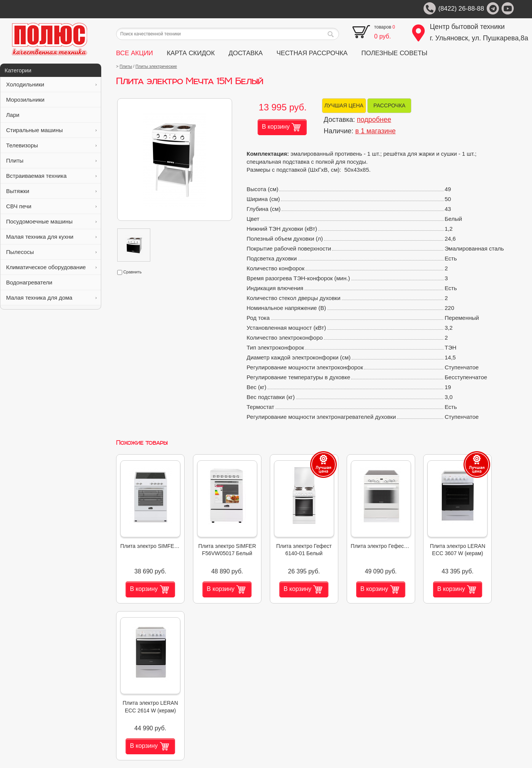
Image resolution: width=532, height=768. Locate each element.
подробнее (374, 120)
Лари (51, 115)
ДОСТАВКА (246, 53)
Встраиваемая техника (51, 176)
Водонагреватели (51, 282)
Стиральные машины (51, 130)
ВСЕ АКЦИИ (135, 53)
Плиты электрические (156, 66)
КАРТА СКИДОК (191, 53)
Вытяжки (51, 191)
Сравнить (129, 272)
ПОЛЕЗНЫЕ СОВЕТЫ (394, 53)
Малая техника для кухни (51, 237)
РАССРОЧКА (389, 105)
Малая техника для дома (51, 298)
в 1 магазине (376, 131)
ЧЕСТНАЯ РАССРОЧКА (312, 53)
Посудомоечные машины (51, 221)
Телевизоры (51, 145)
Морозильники (51, 100)
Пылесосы (51, 252)
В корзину (281, 127)
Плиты (51, 160)
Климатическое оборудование (51, 267)
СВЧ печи (51, 206)
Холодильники (51, 84)
